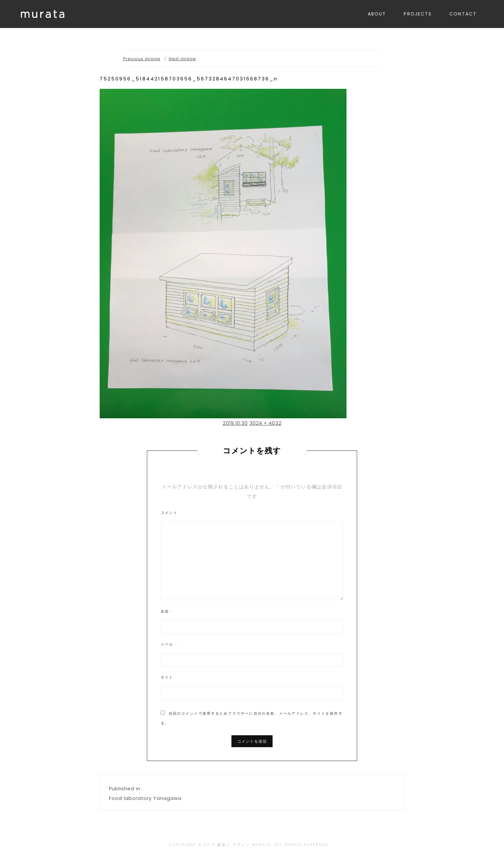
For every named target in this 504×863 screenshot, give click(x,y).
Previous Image (142, 59)
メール (169, 644)
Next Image (182, 59)
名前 (167, 611)
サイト (167, 677)
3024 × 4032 (265, 423)
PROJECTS (418, 14)
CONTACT (463, 14)
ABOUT (377, 14)
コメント (169, 513)
